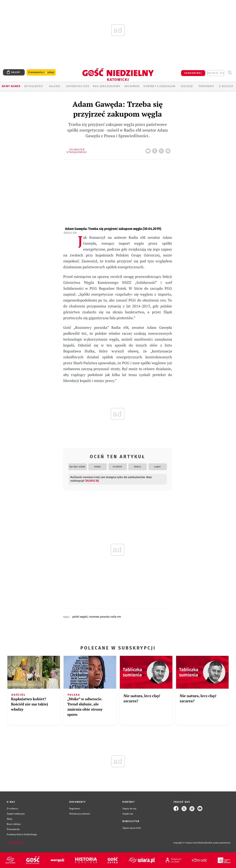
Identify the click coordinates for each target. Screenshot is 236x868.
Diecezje (187, 86)
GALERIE (55, 86)
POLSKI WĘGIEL (80, 617)
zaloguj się (216, 73)
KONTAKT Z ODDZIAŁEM (159, 86)
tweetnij (162, 150)
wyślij (169, 150)
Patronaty (206, 86)
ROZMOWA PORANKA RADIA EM (105, 617)
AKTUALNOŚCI (34, 86)
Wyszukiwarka (230, 73)
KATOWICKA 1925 (78, 86)
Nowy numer (11, 86)
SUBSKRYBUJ (193, 73)
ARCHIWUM (132, 86)
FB (155, 150)
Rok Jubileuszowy (107, 86)
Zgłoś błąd (15, 843)
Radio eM (70, 233)
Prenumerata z (41, 72)
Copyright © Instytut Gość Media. (189, 843)
